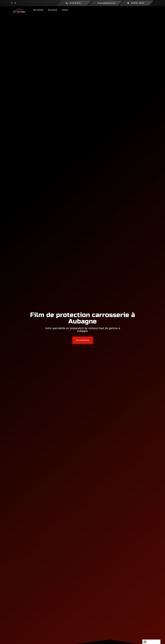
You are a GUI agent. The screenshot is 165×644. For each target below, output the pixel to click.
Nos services (38, 10)
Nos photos (53, 10)
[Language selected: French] (151, 642)
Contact (65, 10)
